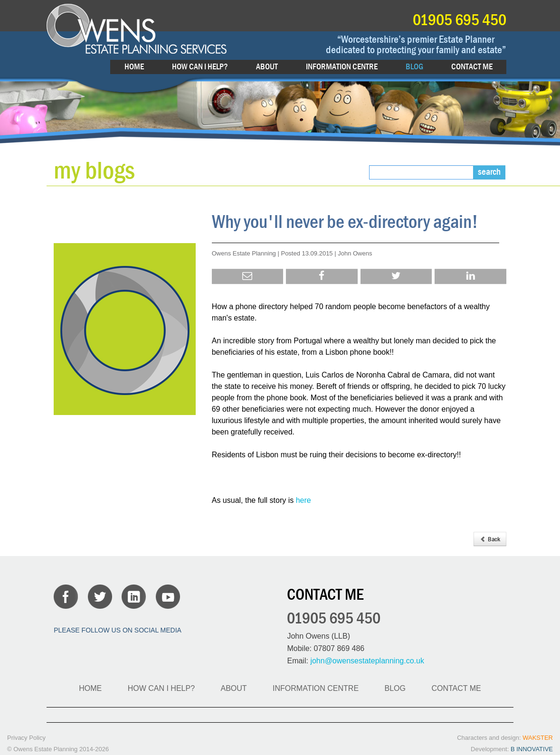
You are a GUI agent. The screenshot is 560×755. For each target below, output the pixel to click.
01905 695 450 (460, 19)
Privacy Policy (26, 738)
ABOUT (267, 67)
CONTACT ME (472, 67)
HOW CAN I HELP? (200, 67)
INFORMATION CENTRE (342, 67)
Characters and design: (505, 738)
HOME (134, 67)
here (304, 500)
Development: (512, 749)
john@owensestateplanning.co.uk (367, 661)
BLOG (414, 67)
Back (490, 539)
